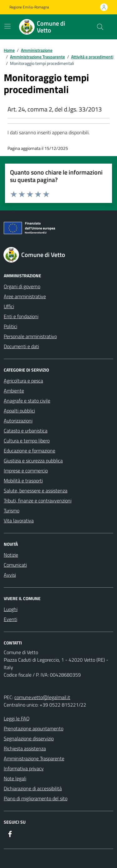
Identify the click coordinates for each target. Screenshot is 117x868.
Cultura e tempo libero (27, 441)
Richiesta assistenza (25, 748)
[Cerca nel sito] (100, 27)
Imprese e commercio (26, 471)
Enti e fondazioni (21, 316)
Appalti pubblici (19, 411)
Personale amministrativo (30, 336)
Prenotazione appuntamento (34, 728)
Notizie (11, 555)
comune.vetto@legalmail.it (42, 697)
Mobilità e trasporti (23, 481)
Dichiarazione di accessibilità (33, 788)
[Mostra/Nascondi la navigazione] (7, 26)
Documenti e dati (21, 346)
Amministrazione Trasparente (34, 758)
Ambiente (14, 391)
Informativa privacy (24, 768)
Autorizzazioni (18, 421)
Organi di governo (22, 286)
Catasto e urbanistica (26, 431)
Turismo (12, 510)
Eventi (10, 619)
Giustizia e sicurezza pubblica (33, 461)
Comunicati (15, 565)
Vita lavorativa (19, 520)
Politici (10, 326)
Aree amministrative (25, 296)
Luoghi (11, 609)
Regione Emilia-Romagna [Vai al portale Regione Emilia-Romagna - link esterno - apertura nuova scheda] (29, 7)
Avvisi (10, 575)
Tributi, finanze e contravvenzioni (38, 501)
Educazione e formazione (29, 451)
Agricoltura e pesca (23, 381)
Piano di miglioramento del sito (36, 798)
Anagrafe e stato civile (27, 401)
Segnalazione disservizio (29, 738)
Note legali (15, 778)
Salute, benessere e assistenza (36, 491)
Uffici (9, 306)
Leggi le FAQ (17, 718)
